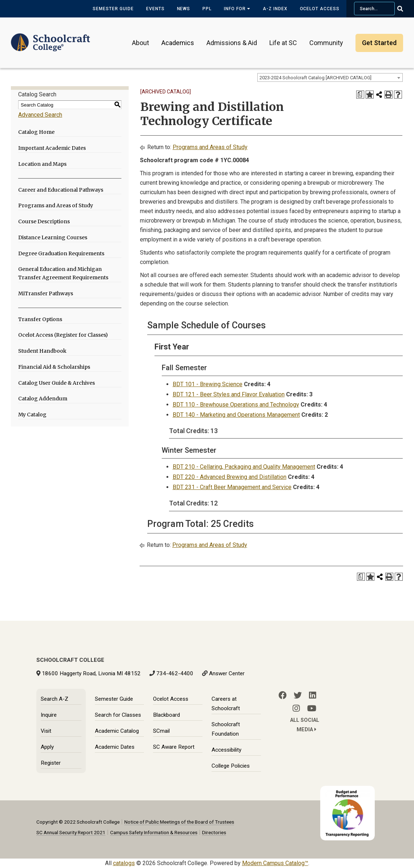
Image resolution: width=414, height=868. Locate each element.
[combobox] (330, 77)
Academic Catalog (117, 731)
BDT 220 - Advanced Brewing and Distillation (230, 477)
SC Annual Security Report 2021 (71, 832)
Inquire (49, 715)
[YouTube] (312, 708)
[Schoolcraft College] (51, 38)
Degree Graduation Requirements (61, 253)
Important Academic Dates (52, 148)
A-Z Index (275, 9)
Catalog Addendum (43, 399)
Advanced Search (40, 115)
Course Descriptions (44, 221)
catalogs (124, 863)
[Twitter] (298, 695)
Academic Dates (115, 747)
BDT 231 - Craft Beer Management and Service (232, 487)
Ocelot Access (320, 9)
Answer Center (227, 673)
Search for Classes (118, 715)
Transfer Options (40, 319)
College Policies (231, 766)
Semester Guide (113, 9)
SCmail (161, 731)
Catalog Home (36, 132)
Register (51, 763)
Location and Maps (42, 164)
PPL (207, 9)
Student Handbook (42, 351)
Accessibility (226, 750)
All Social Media (305, 725)
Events (155, 9)
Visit (46, 731)
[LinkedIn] (313, 695)
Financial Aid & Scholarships (54, 367)
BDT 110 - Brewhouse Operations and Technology (236, 405)
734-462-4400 (175, 673)
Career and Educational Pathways (61, 190)
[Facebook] (282, 695)
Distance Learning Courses (53, 237)
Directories (214, 832)
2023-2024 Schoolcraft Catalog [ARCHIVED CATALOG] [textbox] (315, 78)
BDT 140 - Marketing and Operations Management (236, 415)
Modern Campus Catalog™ (275, 863)
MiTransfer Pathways (46, 293)
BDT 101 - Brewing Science (208, 384)
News (184, 9)
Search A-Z (55, 699)
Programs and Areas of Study (56, 205)
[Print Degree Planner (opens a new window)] (360, 95)
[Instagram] (296, 708)
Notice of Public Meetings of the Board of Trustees (179, 822)
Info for (237, 9)
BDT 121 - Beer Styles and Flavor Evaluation (229, 394)
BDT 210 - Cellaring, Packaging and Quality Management (244, 467)
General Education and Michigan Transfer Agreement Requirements (63, 273)
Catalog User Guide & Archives (57, 383)
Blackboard (166, 715)
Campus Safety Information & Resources (154, 832)
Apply (47, 747)
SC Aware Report (174, 747)
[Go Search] (405, 9)
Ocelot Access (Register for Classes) (63, 335)
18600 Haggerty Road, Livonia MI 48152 (91, 673)
